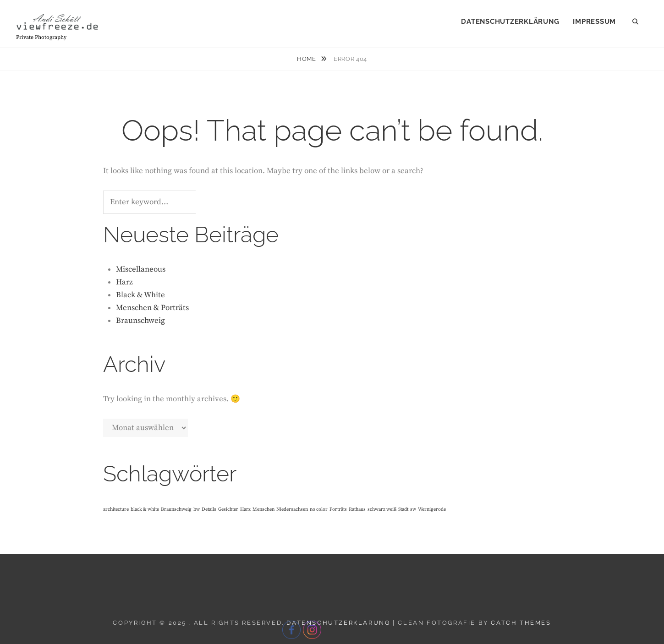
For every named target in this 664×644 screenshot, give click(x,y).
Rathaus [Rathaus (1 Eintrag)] (357, 509)
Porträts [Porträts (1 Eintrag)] (338, 509)
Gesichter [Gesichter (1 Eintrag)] (228, 509)
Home (307, 59)
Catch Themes (521, 623)
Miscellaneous (141, 269)
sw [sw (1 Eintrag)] (413, 509)
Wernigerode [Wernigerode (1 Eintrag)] (432, 509)
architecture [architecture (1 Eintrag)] (116, 509)
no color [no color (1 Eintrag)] (319, 509)
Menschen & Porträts (152, 308)
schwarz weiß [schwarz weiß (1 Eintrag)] (382, 509)
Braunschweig (140, 321)
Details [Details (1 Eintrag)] (209, 509)
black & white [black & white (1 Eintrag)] (145, 509)
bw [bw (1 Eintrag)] (197, 509)
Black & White (140, 295)
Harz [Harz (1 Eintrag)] (245, 509)
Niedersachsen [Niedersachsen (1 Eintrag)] (292, 509)
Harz (124, 282)
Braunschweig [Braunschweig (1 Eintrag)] (176, 509)
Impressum (594, 22)
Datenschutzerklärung (510, 22)
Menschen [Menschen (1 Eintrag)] (263, 509)
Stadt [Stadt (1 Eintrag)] (403, 509)
